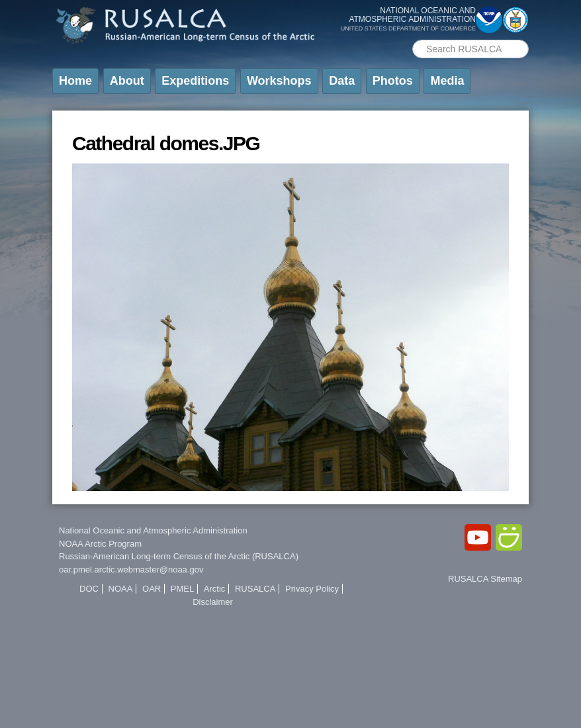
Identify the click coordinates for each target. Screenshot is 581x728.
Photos (393, 81)
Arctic (215, 589)
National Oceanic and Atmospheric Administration (153, 530)
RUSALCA (255, 589)
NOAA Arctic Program (100, 544)
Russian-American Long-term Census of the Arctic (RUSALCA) (179, 556)
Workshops (279, 81)
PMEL (182, 589)
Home (75, 81)
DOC (89, 589)
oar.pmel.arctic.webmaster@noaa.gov (131, 569)
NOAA (121, 589)
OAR (152, 589)
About (127, 81)
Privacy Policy (312, 589)
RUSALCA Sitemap (485, 579)
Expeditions (195, 81)
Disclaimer (213, 602)
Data (342, 81)
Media (447, 81)
